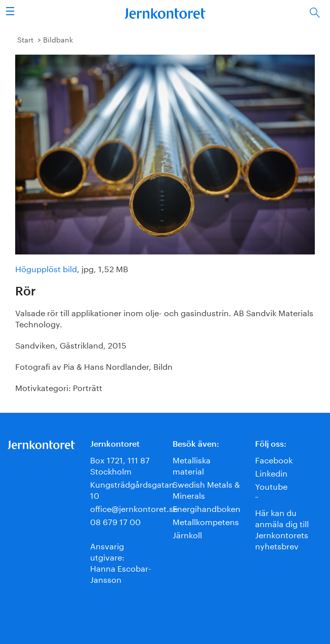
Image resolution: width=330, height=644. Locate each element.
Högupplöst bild (46, 268)
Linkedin (271, 472)
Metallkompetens (206, 521)
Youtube (271, 485)
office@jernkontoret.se (134, 508)
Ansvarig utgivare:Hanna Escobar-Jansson (121, 562)
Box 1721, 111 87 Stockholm (120, 465)
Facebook (274, 459)
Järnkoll (187, 534)
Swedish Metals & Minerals (206, 489)
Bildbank (58, 39)
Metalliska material (192, 465)
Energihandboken (207, 508)
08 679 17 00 (115, 521)
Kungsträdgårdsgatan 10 (132, 489)
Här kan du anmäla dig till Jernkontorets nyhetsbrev (282, 528)
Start (25, 39)
